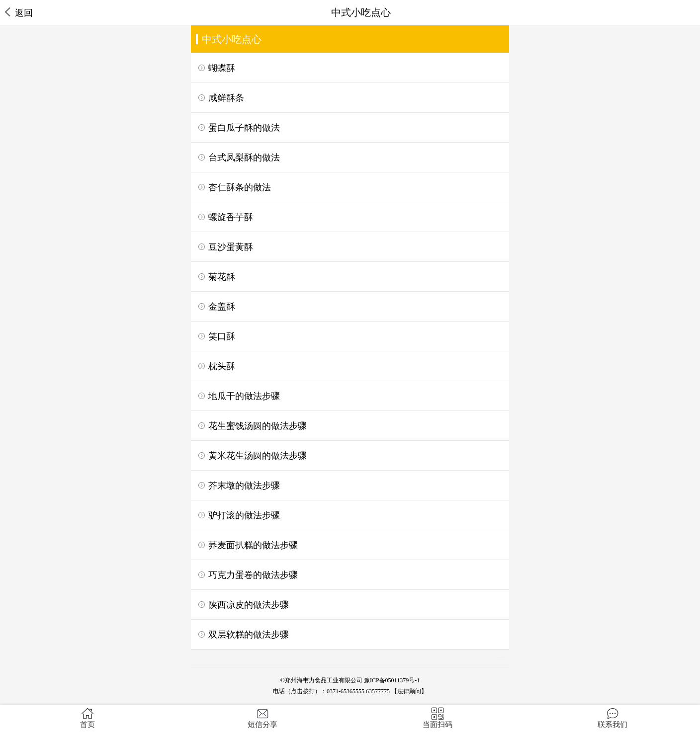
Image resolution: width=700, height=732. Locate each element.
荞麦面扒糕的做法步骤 (253, 545)
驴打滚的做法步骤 (244, 515)
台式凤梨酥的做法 (244, 158)
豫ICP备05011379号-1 (392, 680)
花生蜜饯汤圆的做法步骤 (258, 426)
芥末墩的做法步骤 (244, 486)
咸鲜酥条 (226, 98)
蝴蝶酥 (222, 68)
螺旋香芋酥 (231, 217)
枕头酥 (222, 366)
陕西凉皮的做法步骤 (249, 605)
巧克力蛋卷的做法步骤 (253, 575)
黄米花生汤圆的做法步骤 (258, 456)
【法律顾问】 (409, 691)
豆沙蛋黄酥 (231, 247)
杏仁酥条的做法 (240, 187)
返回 (19, 13)
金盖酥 (222, 307)
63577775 (378, 691)
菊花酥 (222, 277)
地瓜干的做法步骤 (244, 396)
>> (500, 657)
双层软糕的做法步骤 (249, 635)
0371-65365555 (346, 691)
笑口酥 (222, 336)
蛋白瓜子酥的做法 (244, 128)
